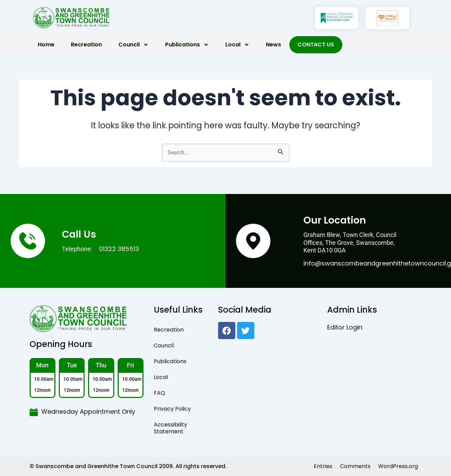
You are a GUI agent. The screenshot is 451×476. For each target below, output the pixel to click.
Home (46, 45)
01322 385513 (119, 249)
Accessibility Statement (170, 428)
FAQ (159, 393)
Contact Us (316, 45)
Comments (355, 466)
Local (237, 45)
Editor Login (345, 327)
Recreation (86, 45)
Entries (323, 466)
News (273, 45)
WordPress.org (398, 466)
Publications (187, 45)
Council (133, 45)
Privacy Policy (172, 409)
